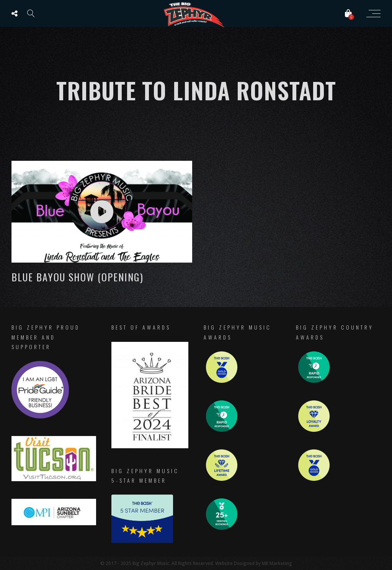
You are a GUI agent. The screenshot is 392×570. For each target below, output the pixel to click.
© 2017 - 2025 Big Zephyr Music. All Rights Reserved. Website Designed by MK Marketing (196, 563)
